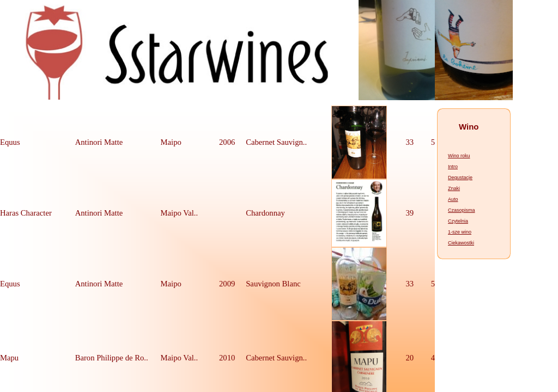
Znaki (454, 188)
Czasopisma (462, 210)
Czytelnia (458, 221)
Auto (453, 199)
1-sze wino (460, 232)
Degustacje (460, 177)
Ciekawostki (461, 243)
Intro (453, 167)
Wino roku (459, 156)
